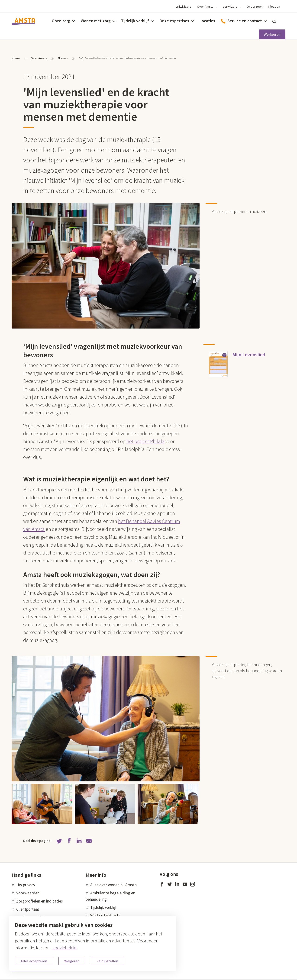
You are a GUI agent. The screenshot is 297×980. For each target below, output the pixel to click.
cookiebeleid (65, 948)
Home (16, 58)
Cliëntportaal (27, 909)
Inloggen (274, 6)
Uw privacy (26, 885)
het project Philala (145, 441)
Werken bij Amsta (105, 915)
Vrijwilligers (184, 6)
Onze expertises (174, 21)
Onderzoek (255, 6)
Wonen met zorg (96, 21)
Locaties (207, 21)
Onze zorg (61, 21)
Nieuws (63, 58)
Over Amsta (205, 6)
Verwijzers (230, 6)
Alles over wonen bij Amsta (113, 885)
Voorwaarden (28, 893)
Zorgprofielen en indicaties (40, 901)
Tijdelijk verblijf (135, 21)
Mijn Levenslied (249, 355)
